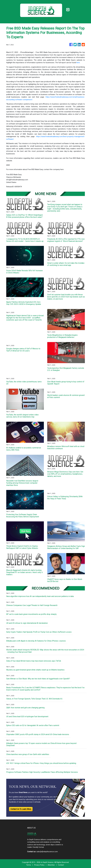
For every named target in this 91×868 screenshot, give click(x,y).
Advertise (51, 865)
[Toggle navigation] (68, 10)
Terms (29, 865)
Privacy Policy (39, 865)
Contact (61, 865)
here (78, 63)
